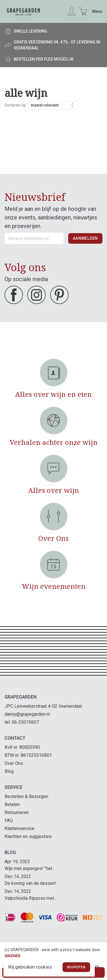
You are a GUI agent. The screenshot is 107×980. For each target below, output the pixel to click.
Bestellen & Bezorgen (26, 796)
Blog (9, 771)
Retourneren (17, 812)
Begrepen (76, 967)
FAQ (9, 820)
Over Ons (14, 763)
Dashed (12, 956)
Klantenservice (19, 828)
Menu (97, 11)
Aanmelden (85, 238)
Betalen (12, 804)
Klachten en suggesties (28, 836)
